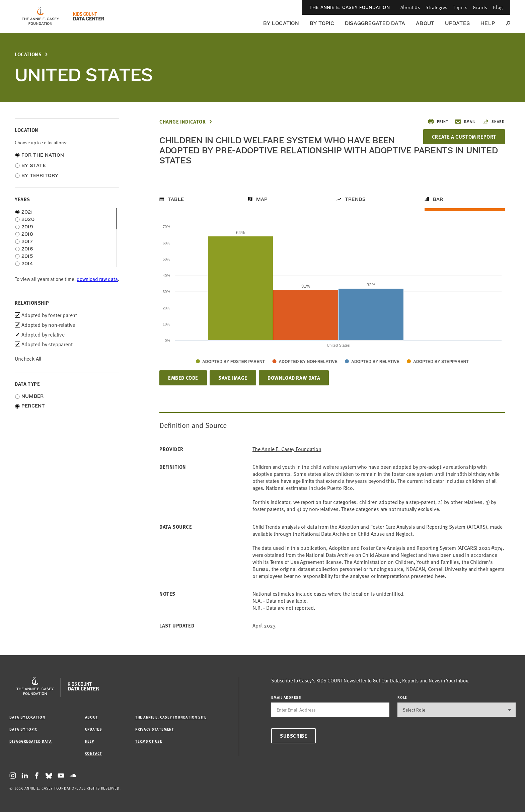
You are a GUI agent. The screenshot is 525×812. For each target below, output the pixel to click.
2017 (27, 241)
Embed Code (183, 378)
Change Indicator (183, 122)
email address (286, 697)
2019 (27, 227)
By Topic (322, 23)
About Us (410, 7)
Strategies (437, 7)
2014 (27, 264)
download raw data (97, 279)
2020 (28, 219)
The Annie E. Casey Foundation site (171, 717)
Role (402, 697)
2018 (27, 234)
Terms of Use (149, 741)
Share (493, 122)
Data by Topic (23, 729)
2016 (27, 249)
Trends (355, 199)
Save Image (233, 378)
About (425, 23)
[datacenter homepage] (89, 16)
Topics (460, 7)
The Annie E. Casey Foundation (350, 7)
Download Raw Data (294, 378)
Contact (94, 753)
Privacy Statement (155, 729)
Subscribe (293, 736)
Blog (498, 7)
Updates (457, 23)
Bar (438, 199)
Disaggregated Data (375, 23)
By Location (281, 23)
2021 (27, 212)
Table (176, 199)
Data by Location (27, 717)
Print (438, 122)
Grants (480, 7)
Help (488, 23)
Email (465, 122)
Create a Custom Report (464, 137)
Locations (28, 54)
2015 (27, 256)
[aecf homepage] (40, 16)
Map (262, 199)
